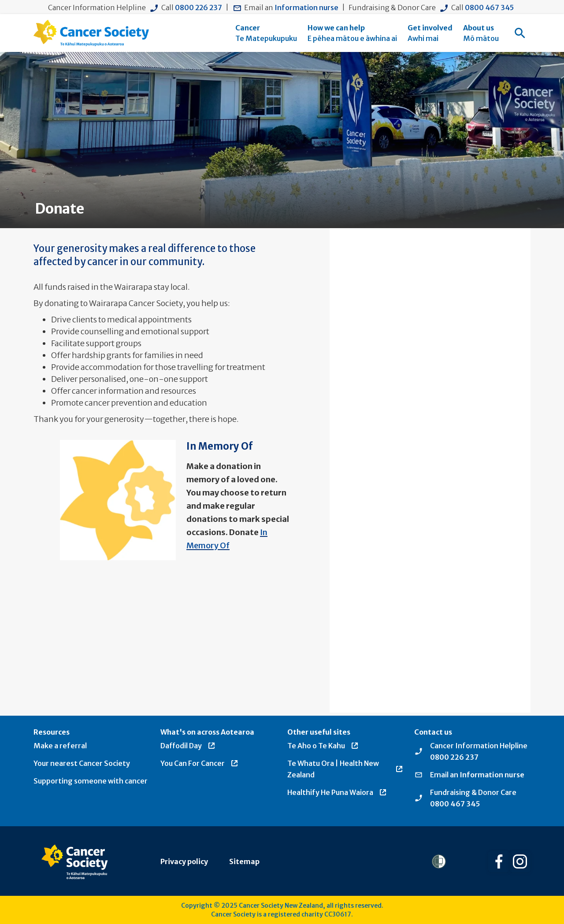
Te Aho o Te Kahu (323, 746)
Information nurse (306, 7)
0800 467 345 (489, 7)
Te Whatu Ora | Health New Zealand (345, 769)
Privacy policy (184, 861)
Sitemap (244, 861)
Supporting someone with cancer (91, 781)
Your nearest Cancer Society (82, 763)
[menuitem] (266, 33)
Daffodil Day (188, 746)
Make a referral (60, 746)
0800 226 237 (199, 7)
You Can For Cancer (200, 763)
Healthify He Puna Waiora (337, 792)
